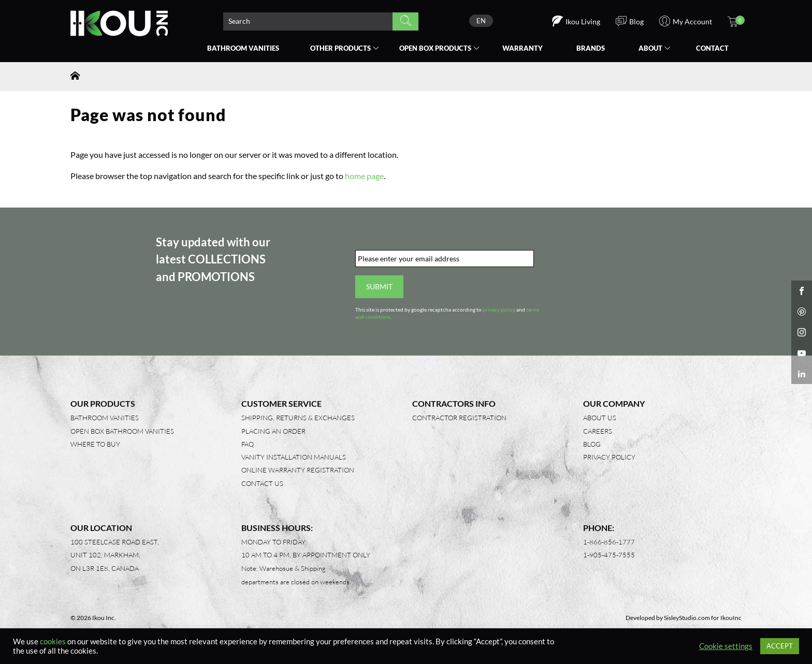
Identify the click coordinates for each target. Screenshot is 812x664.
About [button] (650, 48)
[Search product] (308, 22)
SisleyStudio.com (687, 618)
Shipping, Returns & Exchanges (298, 418)
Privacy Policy (609, 457)
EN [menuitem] (481, 21)
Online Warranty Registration (298, 470)
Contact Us (262, 483)
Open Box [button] (435, 48)
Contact (712, 48)
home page (364, 176)
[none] (481, 21)
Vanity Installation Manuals (294, 457)
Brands (591, 48)
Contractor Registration (459, 418)
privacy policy (499, 310)
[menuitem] (481, 21)
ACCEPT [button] (780, 646)
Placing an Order (273, 431)
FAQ (248, 444)
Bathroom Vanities (243, 48)
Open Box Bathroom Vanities (122, 431)
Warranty (523, 48)
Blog (592, 444)
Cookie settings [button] (726, 646)
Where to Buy (95, 444)
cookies (53, 641)
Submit (379, 286)
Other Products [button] (340, 48)
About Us (600, 418)
